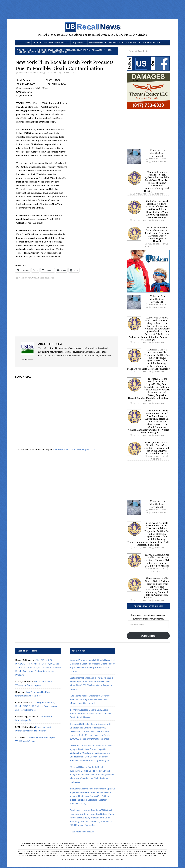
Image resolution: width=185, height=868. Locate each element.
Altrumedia (88, 860)
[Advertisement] (92, 9)
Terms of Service (105, 860)
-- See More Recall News (82, 832)
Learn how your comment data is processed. (75, 449)
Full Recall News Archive (55, 42)
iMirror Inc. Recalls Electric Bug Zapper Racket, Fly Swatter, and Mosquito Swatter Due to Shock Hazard (90, 713)
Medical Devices (96, 42)
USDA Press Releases (43, 278)
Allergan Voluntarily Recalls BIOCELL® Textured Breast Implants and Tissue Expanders (37, 706)
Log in (119, 860)
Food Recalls (115, 42)
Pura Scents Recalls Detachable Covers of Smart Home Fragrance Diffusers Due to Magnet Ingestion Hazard (157, 234)
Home (27, 42)
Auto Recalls (132, 42)
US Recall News (92, 27)
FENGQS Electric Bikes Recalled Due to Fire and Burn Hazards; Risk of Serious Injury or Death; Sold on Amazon (157, 448)
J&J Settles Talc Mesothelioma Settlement (157, 153)
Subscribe (148, 636)
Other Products (151, 42)
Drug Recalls (77, 42)
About (36, 42)
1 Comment (68, 73)
